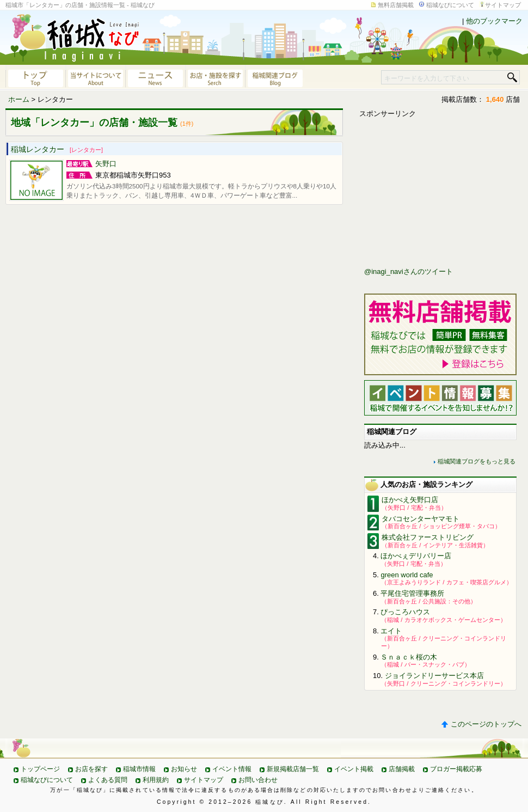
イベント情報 (232, 769)
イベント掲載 (354, 769)
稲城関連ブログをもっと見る (477, 461)
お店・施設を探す (215, 77)
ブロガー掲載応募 (456, 769)
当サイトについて (95, 77)
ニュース (155, 77)
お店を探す (91, 769)
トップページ (40, 769)
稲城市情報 (139, 769)
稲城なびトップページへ (35, 77)
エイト (391, 631)
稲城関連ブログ (275, 77)
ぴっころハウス (405, 612)
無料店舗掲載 (396, 5)
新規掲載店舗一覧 (293, 769)
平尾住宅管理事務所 (412, 593)
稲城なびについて (450, 5)
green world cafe (407, 575)
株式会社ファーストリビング (428, 537)
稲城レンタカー (57, 149)
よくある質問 (108, 780)
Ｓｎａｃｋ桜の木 (409, 657)
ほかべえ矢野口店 (410, 500)
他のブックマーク (494, 21)
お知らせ (184, 769)
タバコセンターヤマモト (420, 519)
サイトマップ (503, 5)
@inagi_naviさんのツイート (409, 271)
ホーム (19, 99)
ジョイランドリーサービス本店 (434, 676)
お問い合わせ (258, 780)
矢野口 (106, 164)
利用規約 (156, 780)
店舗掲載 (402, 769)
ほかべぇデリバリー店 (416, 556)
